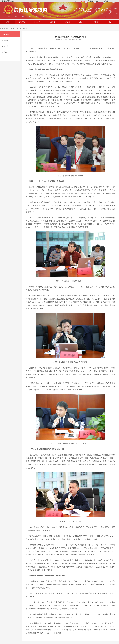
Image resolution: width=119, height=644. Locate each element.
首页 (7, 22)
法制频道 (97, 22)
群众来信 (6, 34)
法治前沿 (82, 22)
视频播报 (52, 22)
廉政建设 (5, 52)
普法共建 (18, 28)
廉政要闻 (22, 22)
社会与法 (111, 22)
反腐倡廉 (67, 22)
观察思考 (5, 46)
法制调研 (37, 22)
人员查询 (84, 1)
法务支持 (5, 58)
